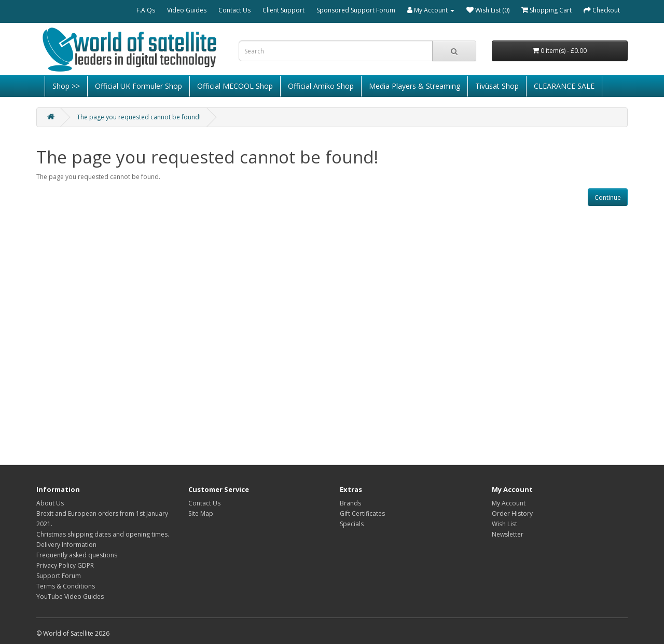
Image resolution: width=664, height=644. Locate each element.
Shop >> (66, 86)
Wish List (504, 524)
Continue (608, 197)
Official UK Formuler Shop (139, 86)
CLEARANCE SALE (564, 86)
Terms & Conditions (66, 586)
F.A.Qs (146, 10)
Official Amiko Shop (321, 86)
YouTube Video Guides (70, 597)
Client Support (283, 10)
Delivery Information (66, 545)
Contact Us (234, 10)
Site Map (201, 513)
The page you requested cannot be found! (139, 117)
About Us (50, 503)
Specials (352, 524)
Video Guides (187, 10)
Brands (350, 503)
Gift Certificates (362, 513)
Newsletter (508, 534)
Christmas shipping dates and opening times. (103, 534)
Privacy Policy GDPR (65, 565)
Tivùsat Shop (497, 86)
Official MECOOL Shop (235, 86)
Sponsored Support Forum (356, 10)
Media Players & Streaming (414, 86)
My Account (509, 503)
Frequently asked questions (77, 555)
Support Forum (59, 576)
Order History (512, 513)
